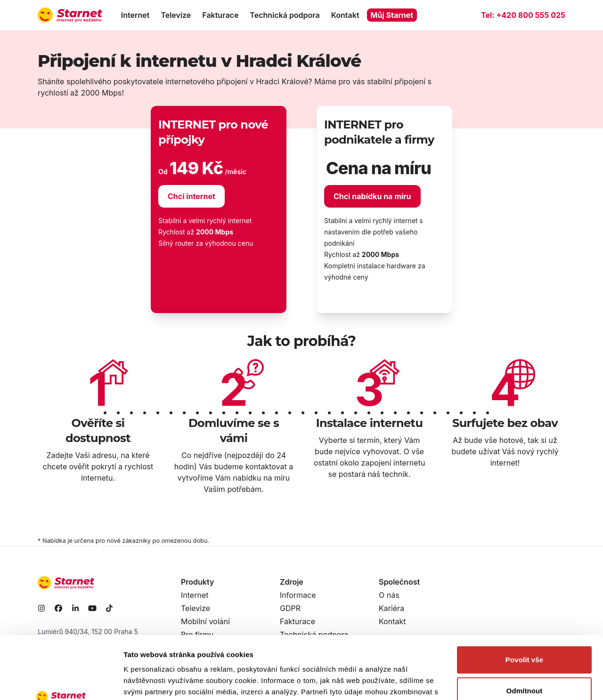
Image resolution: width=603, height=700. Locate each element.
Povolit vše (524, 601)
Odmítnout (525, 632)
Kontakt (345, 15)
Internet (135, 15)
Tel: (523, 15)
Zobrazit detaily (150, 681)
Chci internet (191, 196)
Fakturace (220, 15)
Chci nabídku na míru (372, 196)
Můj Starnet (392, 15)
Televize (176, 15)
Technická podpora (285, 15)
